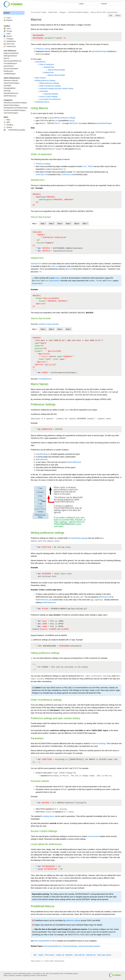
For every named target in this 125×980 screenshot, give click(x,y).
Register (9, 20)
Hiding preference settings (49, 83)
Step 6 (77, 224)
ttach (41, 955)
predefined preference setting (63, 118)
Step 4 (60, 224)
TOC (74, 172)
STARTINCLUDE (68, 175)
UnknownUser (112, 12)
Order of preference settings (50, 86)
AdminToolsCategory (12, 83)
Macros (93, 12)
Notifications (10, 41)
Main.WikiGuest (74, 462)
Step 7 (85, 224)
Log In (9, 18)
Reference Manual (11, 80)
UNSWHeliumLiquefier (14, 130)
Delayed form (49, 72)
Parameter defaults (51, 94)
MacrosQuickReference (43, 941)
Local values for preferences (50, 99)
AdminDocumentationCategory (15, 103)
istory (59, 955)
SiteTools (7, 91)
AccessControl (93, 836)
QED (7, 122)
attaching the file (105, 597)
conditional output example (48, 324)
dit (35, 955)
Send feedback (42, 975)
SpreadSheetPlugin (99, 51)
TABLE (90, 166)
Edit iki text (91, 955)
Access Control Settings (48, 97)
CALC (77, 123)
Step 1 (35, 224)
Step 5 (68, 224)
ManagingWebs (10, 88)
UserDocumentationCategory (78, 12)
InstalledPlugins (10, 74)
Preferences (10, 46)
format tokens (54, 281)
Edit (111, 15)
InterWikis (7, 86)
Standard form (49, 67)
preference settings (73, 920)
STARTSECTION (42, 175)
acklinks (69, 955)
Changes (8, 39)
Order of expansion (47, 64)
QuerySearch (9, 66)
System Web (53, 12)
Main (7, 120)
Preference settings (43, 49)
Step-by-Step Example (56, 70)
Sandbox (8, 125)
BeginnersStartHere (11, 53)
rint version (50, 955)
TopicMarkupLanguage (79, 538)
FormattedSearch (45, 379)
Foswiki (43, 12)
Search (8, 36)
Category (63, 12)
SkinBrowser (8, 71)
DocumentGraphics (11, 69)
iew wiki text (80, 955)
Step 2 (43, 224)
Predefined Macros (42, 102)
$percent (69, 269)
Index (7, 34)
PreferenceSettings (98, 743)
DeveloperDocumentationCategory (17, 108)
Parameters (44, 91)
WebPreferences (42, 600)
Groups (8, 31)
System (7, 13)
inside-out (54, 266)
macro (71, 121)
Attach (118, 15)
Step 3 (51, 224)
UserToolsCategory (11, 113)
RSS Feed (9, 44)
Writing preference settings (45, 80)
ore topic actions (104, 955)
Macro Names (40, 78)
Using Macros (40, 62)
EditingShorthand (10, 56)
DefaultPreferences (43, 454)
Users (7, 28)
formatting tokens (48, 816)
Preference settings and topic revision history (56, 89)
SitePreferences (42, 459)
